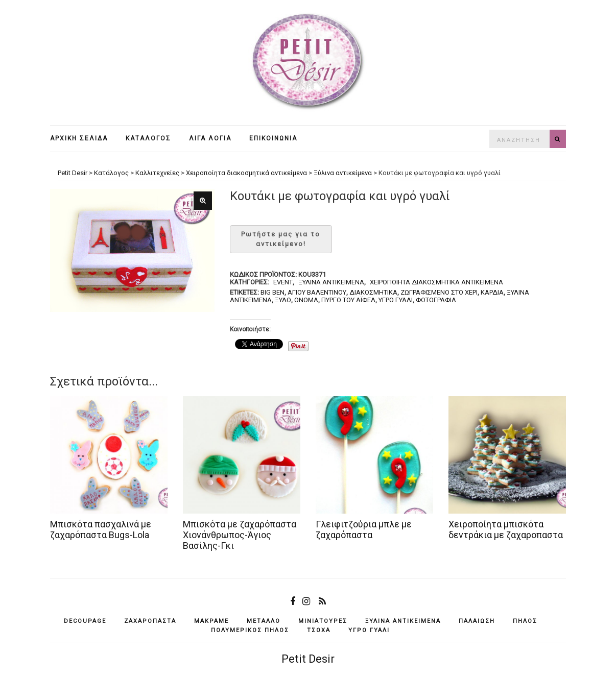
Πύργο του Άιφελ (348, 300)
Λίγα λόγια (210, 138)
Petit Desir (308, 659)
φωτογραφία (436, 300)
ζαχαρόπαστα (150, 621)
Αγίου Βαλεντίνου (317, 292)
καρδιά (492, 292)
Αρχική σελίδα (79, 138)
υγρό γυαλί (396, 300)
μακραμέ (211, 621)
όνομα (306, 300)
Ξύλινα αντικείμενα (331, 282)
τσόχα (319, 630)
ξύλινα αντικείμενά (403, 621)
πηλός (525, 621)
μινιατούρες (323, 621)
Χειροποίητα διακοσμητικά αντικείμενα (436, 282)
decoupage (85, 621)
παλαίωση (477, 621)
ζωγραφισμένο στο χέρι (439, 292)
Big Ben (273, 292)
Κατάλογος (148, 138)
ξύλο (283, 300)
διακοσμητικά (373, 292)
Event (283, 282)
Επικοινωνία (273, 138)
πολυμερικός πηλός (250, 630)
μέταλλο (264, 621)
